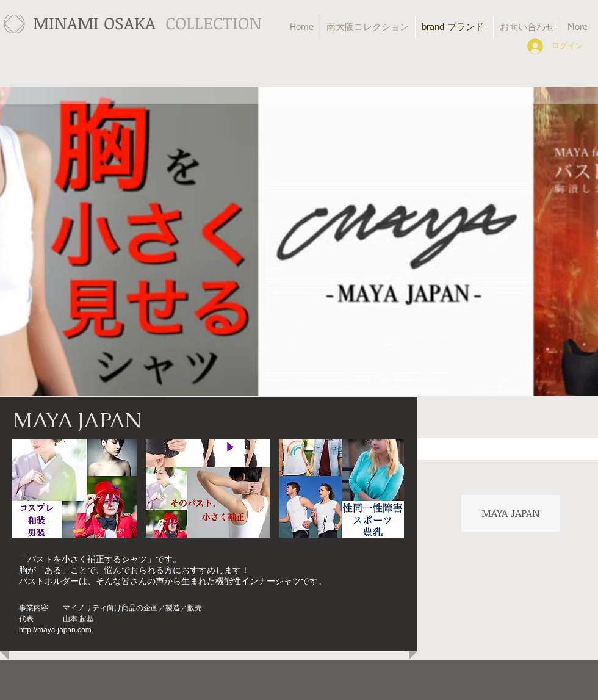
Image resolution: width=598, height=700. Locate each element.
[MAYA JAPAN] (511, 513)
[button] (74, 489)
